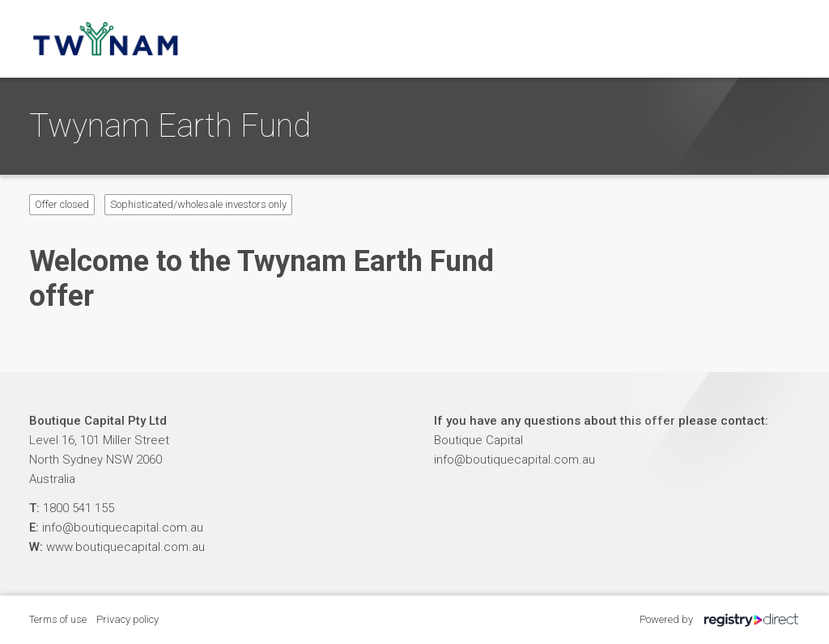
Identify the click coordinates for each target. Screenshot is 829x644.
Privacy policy (128, 619)
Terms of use (58, 619)
